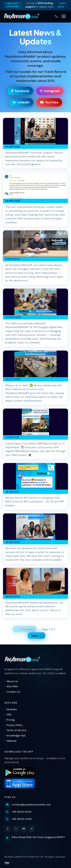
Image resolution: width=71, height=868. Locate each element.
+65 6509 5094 (18, 812)
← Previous (25, 629)
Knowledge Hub (15, 736)
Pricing (10, 720)
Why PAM (11, 686)
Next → (36, 636)
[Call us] (56, 16)
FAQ (8, 715)
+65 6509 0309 (18, 819)
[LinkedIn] (32, 829)
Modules (11, 709)
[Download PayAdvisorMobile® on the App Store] (35, 783)
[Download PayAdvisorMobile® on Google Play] (35, 772)
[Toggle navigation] (64, 16)
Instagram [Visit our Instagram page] (50, 91)
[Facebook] (8, 829)
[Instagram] (16, 829)
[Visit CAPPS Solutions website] (7, 863)
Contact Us (12, 692)
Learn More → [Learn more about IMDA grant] (62, 5)
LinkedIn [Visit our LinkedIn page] (21, 102)
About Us (11, 681)
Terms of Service (15, 730)
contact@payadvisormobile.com (28, 805)
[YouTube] (24, 829)
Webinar (11, 741)
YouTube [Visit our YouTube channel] (49, 102)
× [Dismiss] (67, 5)
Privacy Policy (14, 725)
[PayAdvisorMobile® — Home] (21, 16)
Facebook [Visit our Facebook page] (20, 91)
